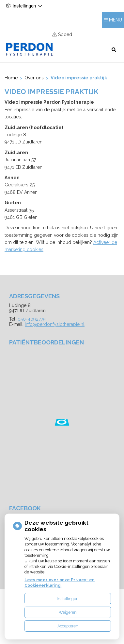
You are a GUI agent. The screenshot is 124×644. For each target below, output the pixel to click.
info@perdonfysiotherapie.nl (55, 324)
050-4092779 (32, 319)
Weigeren (68, 612)
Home (11, 78)
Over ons (34, 78)
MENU (116, 20)
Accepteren (68, 626)
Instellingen (68, 599)
